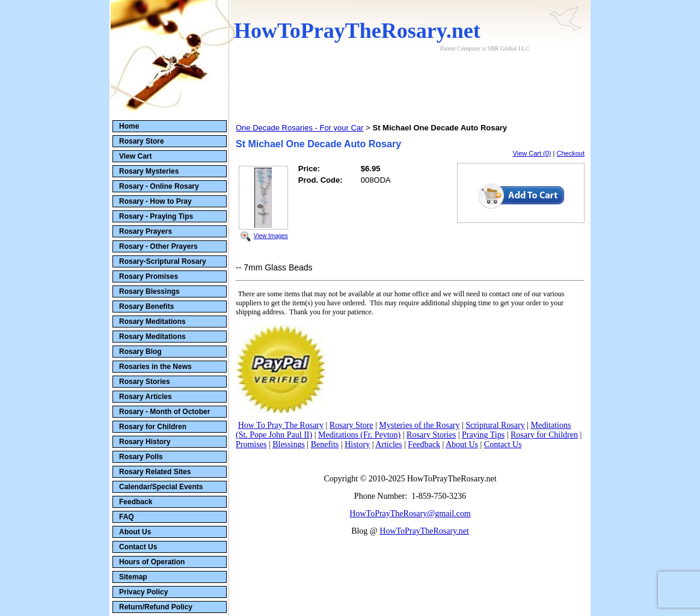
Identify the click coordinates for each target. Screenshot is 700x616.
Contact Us (138, 547)
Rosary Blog (140, 352)
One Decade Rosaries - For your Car (299, 128)
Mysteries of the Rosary (419, 425)
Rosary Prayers (146, 231)
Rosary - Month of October (164, 412)
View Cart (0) (532, 153)
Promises (251, 444)
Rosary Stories (145, 382)
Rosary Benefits (146, 306)
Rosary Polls (141, 457)
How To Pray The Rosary (281, 425)
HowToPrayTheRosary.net (424, 531)
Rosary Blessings (149, 291)
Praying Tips (483, 435)
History (357, 444)
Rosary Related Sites (155, 472)
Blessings (289, 444)
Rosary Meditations (152, 322)
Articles (388, 444)
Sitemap (133, 577)
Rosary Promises (149, 276)
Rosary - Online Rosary (159, 186)
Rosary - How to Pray (155, 201)
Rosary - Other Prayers (158, 246)
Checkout (571, 153)
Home (129, 126)
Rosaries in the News (155, 367)
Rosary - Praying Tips (156, 216)
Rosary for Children (153, 427)
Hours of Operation (152, 562)
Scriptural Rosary (495, 425)
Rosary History (145, 442)
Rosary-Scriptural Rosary (163, 261)
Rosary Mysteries (149, 171)
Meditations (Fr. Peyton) (359, 435)
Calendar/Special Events (161, 487)
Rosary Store (142, 141)
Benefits (325, 444)
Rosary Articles (146, 397)
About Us (135, 532)
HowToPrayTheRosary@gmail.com (410, 514)
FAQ (127, 517)
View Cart (135, 156)
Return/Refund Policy (156, 607)
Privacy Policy (143, 592)
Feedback (136, 502)
